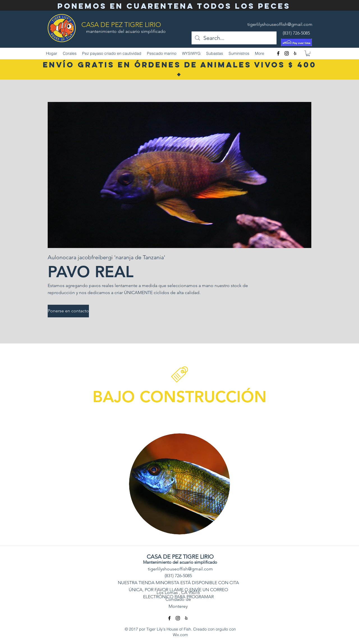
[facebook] (278, 53)
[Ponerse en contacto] (68, 311)
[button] (308, 53)
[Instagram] (287, 53)
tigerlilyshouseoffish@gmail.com (280, 24)
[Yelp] (295, 53)
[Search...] (234, 38)
